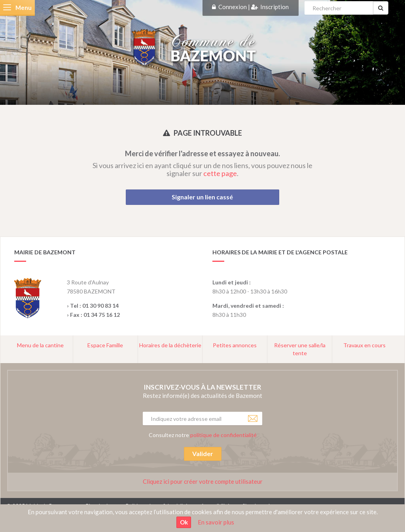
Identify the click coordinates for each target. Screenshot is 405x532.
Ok (184, 522)
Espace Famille (105, 345)
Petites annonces (235, 345)
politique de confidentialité (223, 435)
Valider (203, 453)
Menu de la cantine (40, 345)
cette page (220, 173)
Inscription (274, 7)
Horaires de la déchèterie (170, 345)
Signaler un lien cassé (202, 197)
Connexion (233, 7)
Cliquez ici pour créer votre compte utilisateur (203, 481)
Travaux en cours (364, 345)
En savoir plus (216, 522)
